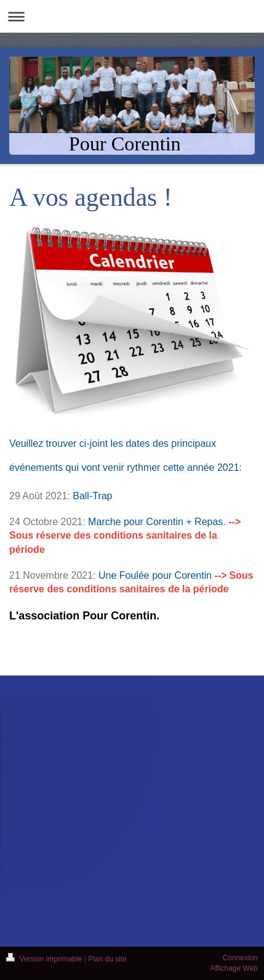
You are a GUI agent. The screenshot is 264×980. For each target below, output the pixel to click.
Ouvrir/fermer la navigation (132, 16)
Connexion (240, 958)
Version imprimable (45, 959)
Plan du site (107, 959)
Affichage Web (234, 968)
